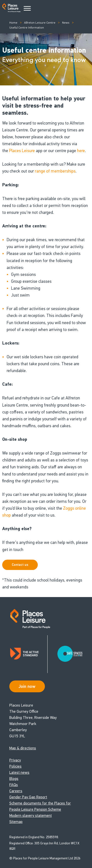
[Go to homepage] (11, 9)
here (81, 151)
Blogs (14, 779)
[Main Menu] (27, 9)
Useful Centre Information (27, 28)
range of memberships (55, 171)
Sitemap (16, 822)
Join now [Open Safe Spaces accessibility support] (27, 686)
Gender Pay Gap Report (28, 797)
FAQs (14, 785)
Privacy (15, 760)
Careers (16, 791)
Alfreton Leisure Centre (40, 23)
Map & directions (23, 748)
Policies (15, 766)
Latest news (19, 772)
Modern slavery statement (31, 815)
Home (13, 23)
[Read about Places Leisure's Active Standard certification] (28, 654)
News (66, 23)
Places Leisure (22, 151)
